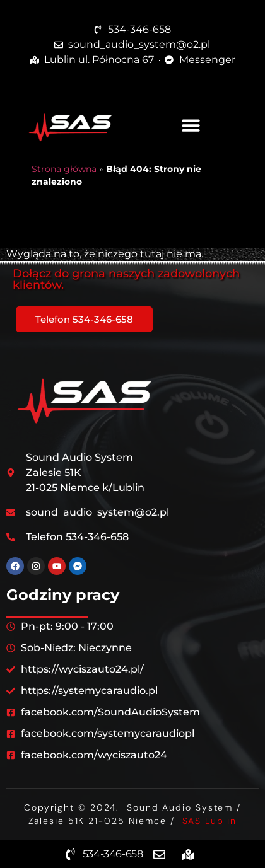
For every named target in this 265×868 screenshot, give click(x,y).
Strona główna (64, 169)
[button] (191, 126)
